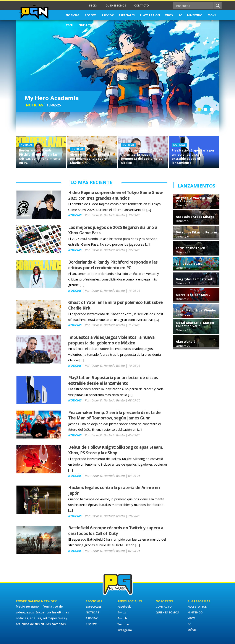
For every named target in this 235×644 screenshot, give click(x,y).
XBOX (169, 15)
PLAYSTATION (150, 15)
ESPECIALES (127, 15)
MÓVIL (212, 15)
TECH (70, 25)
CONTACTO (142, 6)
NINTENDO (195, 15)
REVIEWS (91, 15)
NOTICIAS (73, 15)
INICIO (93, 6)
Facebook (124, 607)
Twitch (122, 618)
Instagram (125, 630)
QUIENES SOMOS (116, 6)
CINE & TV (85, 25)
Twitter (123, 612)
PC (180, 15)
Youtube (123, 624)
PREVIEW (108, 15)
